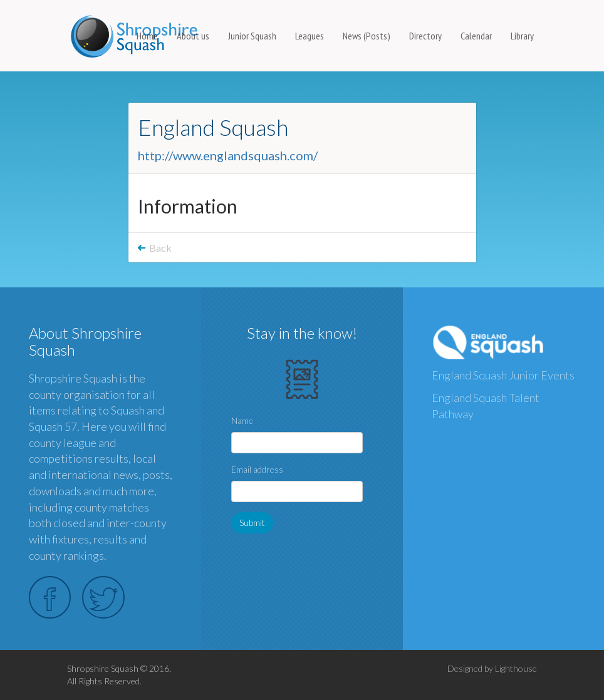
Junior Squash (252, 36)
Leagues (310, 36)
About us (193, 36)
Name (242, 420)
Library (522, 36)
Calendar (476, 36)
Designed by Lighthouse (492, 668)
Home (147, 36)
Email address (257, 469)
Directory (425, 36)
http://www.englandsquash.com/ (228, 155)
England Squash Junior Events (503, 375)
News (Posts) (367, 36)
